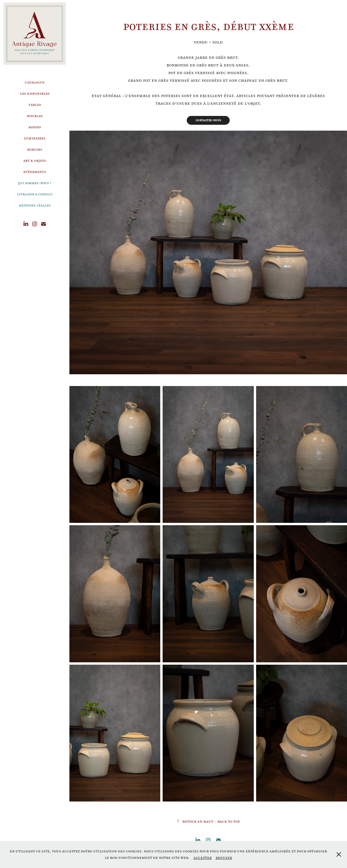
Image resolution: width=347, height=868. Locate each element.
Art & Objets (35, 161)
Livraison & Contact (35, 194)
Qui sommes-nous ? (35, 183)
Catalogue (35, 82)
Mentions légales (35, 205)
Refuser (224, 858)
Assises (35, 127)
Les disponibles (35, 93)
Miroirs (35, 149)
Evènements (35, 172)
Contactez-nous (208, 120)
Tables (35, 105)
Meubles (35, 116)
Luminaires (35, 138)
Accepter (203, 858)
